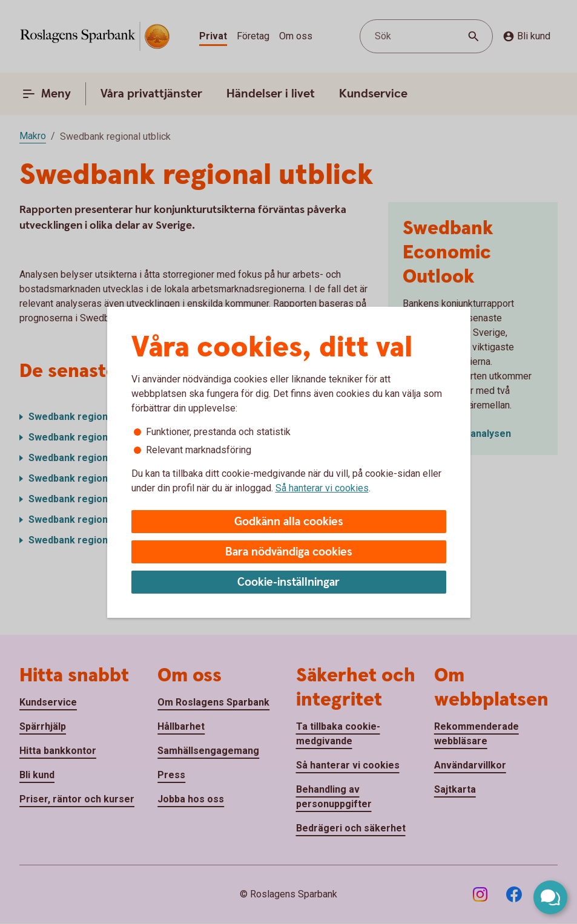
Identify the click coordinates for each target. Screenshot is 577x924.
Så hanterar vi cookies (322, 488)
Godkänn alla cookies (289, 522)
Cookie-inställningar (288, 582)
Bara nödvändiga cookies (289, 552)
